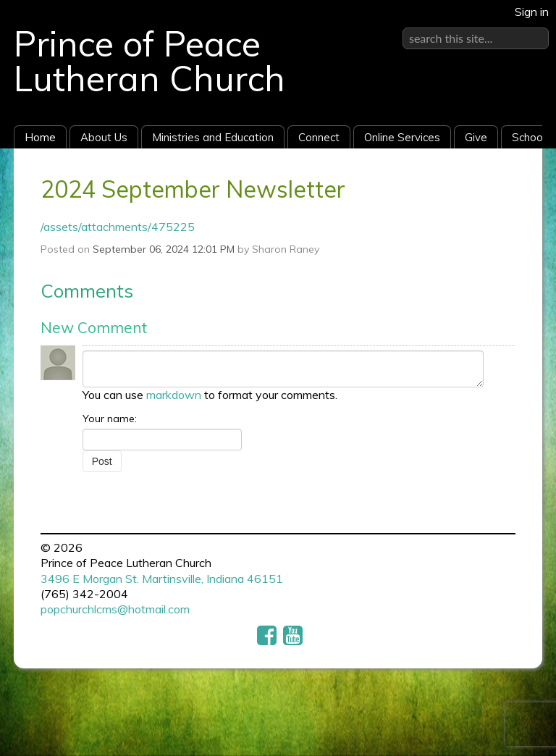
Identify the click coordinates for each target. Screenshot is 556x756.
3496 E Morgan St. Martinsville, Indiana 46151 (162, 579)
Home (40, 137)
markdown (174, 395)
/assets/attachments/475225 (118, 227)
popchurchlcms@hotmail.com (115, 609)
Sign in (532, 12)
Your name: (110, 419)
